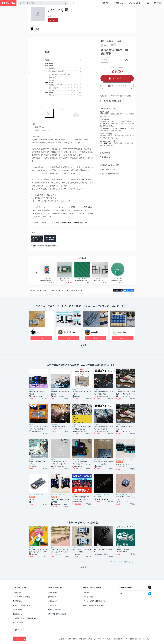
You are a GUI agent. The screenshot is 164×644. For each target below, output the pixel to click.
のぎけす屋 (82, 258)
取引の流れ (106, 153)
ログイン (105, 3)
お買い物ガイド (54, 597)
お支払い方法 (107, 157)
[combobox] (43, 3)
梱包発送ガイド (18, 610)
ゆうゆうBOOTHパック (123, 128)
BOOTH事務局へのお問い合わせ (95, 605)
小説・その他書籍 (107, 41)
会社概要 (61, 639)
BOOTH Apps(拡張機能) (21, 597)
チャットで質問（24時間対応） (95, 601)
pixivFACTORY (104, 143)
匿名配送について (19, 601)
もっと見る (82, 347)
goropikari (122, 332)
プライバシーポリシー (108, 169)
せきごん (52, 16)
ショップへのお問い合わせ (109, 174)
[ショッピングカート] (148, 3)
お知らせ (87, 592)
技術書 (119, 41)
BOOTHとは (119, 3)
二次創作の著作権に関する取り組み (26, 618)
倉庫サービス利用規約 (80, 639)
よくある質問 (88, 597)
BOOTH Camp (18, 623)
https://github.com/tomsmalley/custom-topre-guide (69, 223)
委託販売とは (18, 614)
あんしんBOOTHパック (107, 128)
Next (96, 72)
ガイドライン (92, 639)
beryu (39, 332)
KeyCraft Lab (69, 332)
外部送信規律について (120, 639)
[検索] (66, 3)
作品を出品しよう (136, 3)
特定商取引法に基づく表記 (109, 165)
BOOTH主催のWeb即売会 (57, 614)
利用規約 (68, 639)
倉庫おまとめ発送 (54, 610)
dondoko (95, 332)
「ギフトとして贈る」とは (111, 101)
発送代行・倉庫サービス (22, 605)
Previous (30, 72)
